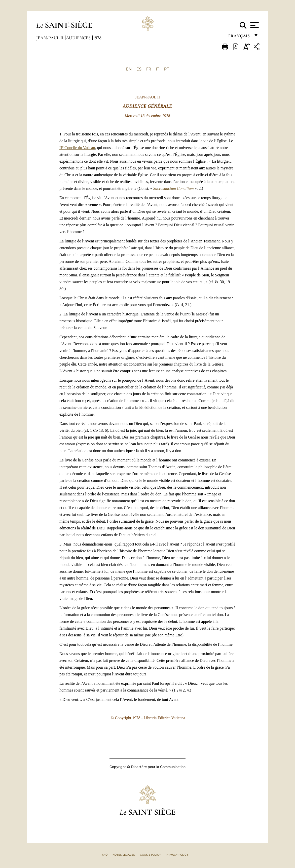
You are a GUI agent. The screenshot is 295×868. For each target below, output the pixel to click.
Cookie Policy (150, 855)
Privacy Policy (177, 855)
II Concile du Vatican (77, 148)
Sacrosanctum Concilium (174, 188)
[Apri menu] (254, 25)
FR (149, 69)
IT (158, 69)
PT (167, 69)
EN (129, 69)
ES (139, 69)
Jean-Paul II (50, 38)
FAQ (105, 855)
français (239, 37)
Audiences (79, 38)
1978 (97, 38)
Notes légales (124, 855)
